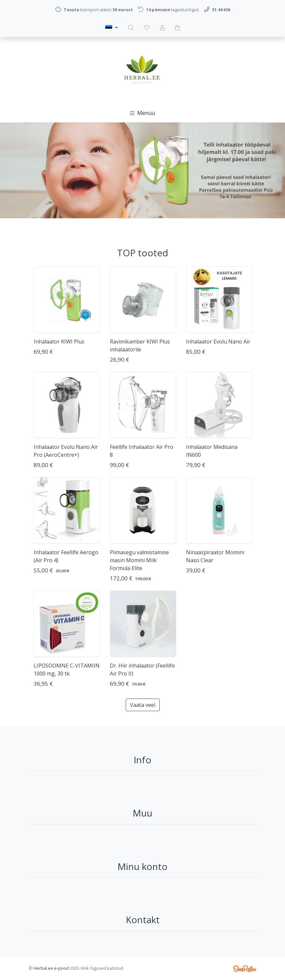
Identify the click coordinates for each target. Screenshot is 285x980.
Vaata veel (143, 705)
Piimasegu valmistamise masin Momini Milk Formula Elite (139, 560)
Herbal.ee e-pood (51, 968)
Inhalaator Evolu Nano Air (218, 342)
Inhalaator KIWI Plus (59, 342)
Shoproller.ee (245, 969)
